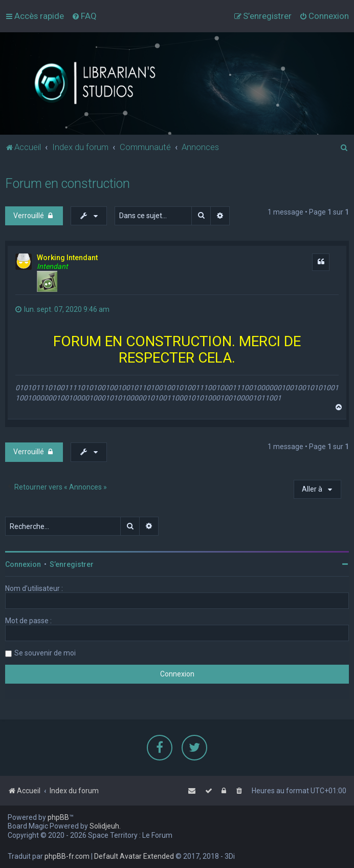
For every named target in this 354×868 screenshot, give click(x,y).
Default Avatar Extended (134, 856)
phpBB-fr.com (67, 856)
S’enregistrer (72, 564)
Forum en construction (68, 183)
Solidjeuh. (105, 826)
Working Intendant (67, 257)
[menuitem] (84, 16)
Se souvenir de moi (45, 653)
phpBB (58, 817)
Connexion (23, 564)
